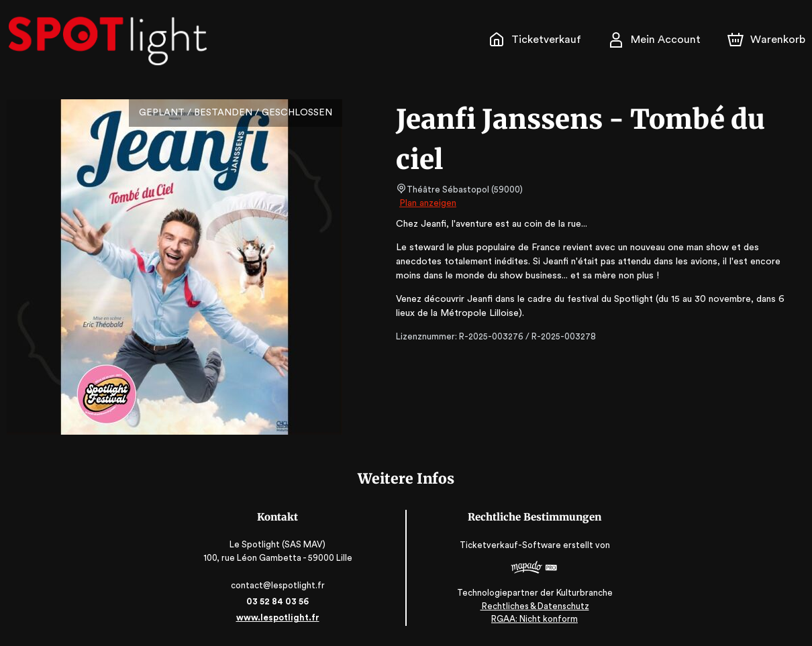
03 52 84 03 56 (279, 601)
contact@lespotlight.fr (279, 585)
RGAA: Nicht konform (534, 619)
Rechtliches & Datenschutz (533, 606)
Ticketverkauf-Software (511, 546)
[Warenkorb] (768, 40)
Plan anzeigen (429, 203)
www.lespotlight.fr (278, 617)
